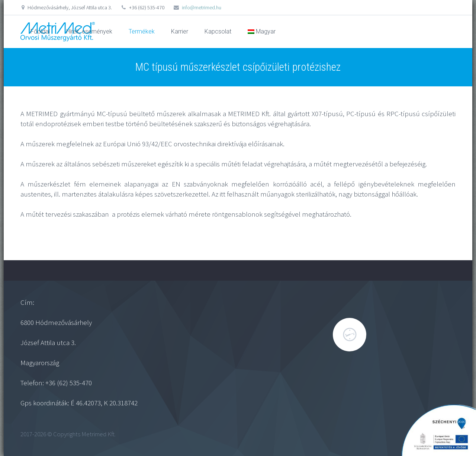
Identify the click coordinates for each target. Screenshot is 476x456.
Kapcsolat (218, 31)
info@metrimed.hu (202, 7)
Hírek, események (89, 31)
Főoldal (40, 31)
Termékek (142, 31)
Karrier (180, 31)
